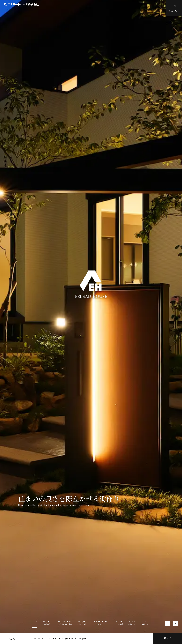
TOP (34, 622)
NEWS (132, 623)
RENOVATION (65, 623)
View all (167, 638)
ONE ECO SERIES (102, 623)
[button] (168, 624)
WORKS (120, 623)
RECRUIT (145, 623)
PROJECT (83, 623)
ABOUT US (47, 623)
